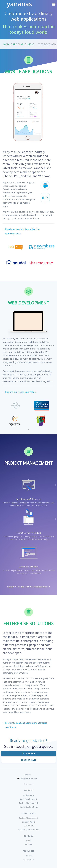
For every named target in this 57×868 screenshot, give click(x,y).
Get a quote (29, 753)
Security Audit (29, 822)
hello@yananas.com (28, 778)
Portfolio (29, 845)
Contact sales (29, 760)
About (29, 841)
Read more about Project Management (28, 587)
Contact (29, 856)
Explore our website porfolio (20, 392)
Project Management (29, 818)
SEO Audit (29, 826)
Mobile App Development (19, 44)
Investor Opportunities (29, 830)
